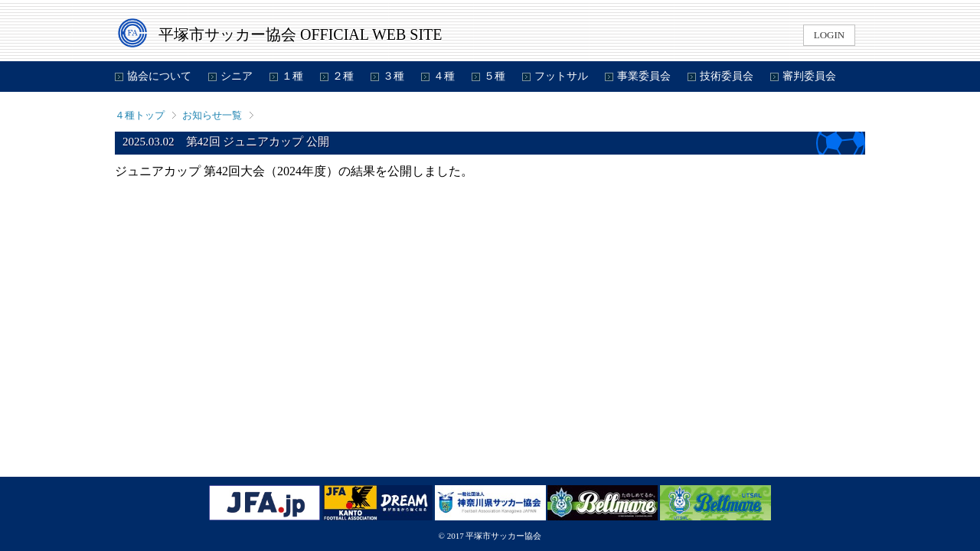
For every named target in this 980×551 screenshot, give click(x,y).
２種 (343, 76)
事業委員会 (644, 76)
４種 (444, 76)
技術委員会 (727, 76)
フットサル (561, 76)
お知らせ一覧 (212, 115)
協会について (159, 76)
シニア (237, 76)
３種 (394, 76)
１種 (292, 76)
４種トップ (140, 115)
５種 (495, 76)
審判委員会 (809, 76)
